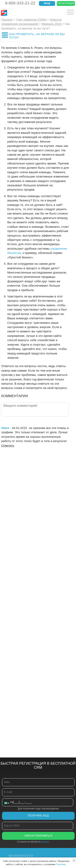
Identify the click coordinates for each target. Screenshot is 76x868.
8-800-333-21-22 (20, 3)
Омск (5, 428)
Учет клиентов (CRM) (32, 20)
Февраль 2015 (52, 24)
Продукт (7, 20)
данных (45, 842)
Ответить (8, 445)
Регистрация (66, 3)
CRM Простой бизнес (31, 13)
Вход (47, 3)
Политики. (61, 864)
